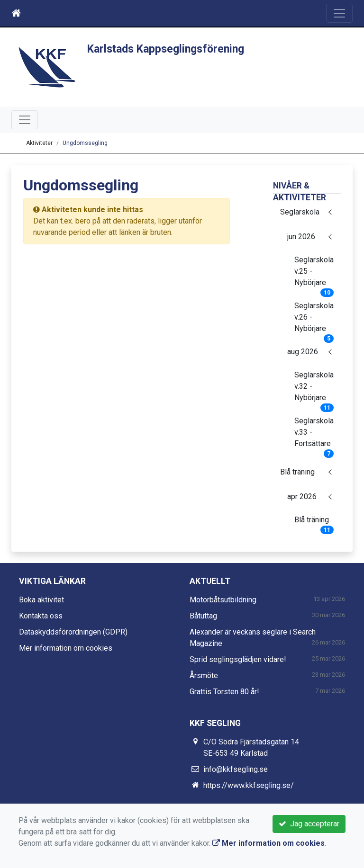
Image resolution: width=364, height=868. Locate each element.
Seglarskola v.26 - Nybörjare (314, 320)
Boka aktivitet (41, 600)
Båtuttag (203, 616)
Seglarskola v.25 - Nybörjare (314, 274)
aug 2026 (303, 352)
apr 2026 (302, 497)
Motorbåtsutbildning (223, 600)
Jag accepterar (309, 824)
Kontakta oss (41, 616)
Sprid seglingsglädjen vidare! (238, 659)
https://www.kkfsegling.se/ (249, 785)
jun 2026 (301, 237)
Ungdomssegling (85, 143)
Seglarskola (300, 212)
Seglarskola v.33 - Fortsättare (314, 435)
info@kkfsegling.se (236, 769)
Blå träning (297, 472)
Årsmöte (204, 676)
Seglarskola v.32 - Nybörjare (314, 389)
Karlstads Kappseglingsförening (166, 49)
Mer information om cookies (66, 648)
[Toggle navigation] (339, 13)
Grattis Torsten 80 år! (224, 692)
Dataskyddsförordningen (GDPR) (73, 632)
